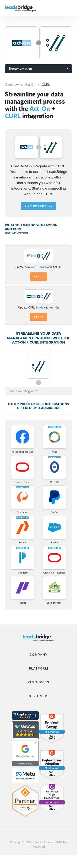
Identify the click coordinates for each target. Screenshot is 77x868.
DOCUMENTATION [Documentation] (16, 233)
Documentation (20, 69)
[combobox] (38, 391)
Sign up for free (39, 206)
